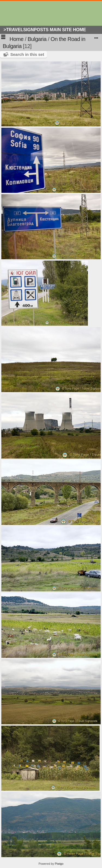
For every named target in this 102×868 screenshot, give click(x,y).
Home (16, 39)
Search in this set (27, 54)
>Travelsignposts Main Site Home (45, 30)
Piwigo (59, 864)
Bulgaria (37, 39)
